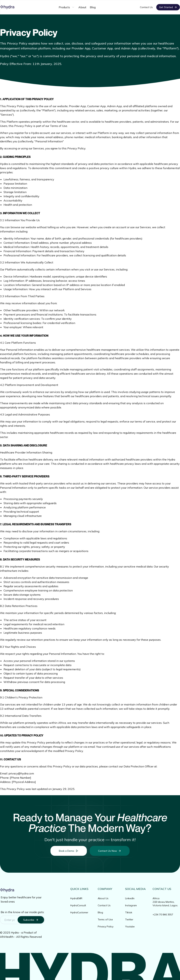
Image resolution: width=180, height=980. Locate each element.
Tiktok (129, 912)
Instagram (131, 905)
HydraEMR (76, 898)
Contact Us (146, 7)
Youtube (130, 927)
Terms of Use (105, 919)
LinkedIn (130, 898)
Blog (93, 7)
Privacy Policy (106, 927)
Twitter (129, 919)
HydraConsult (78, 905)
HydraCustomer (79, 912)
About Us (103, 898)
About (82, 7)
